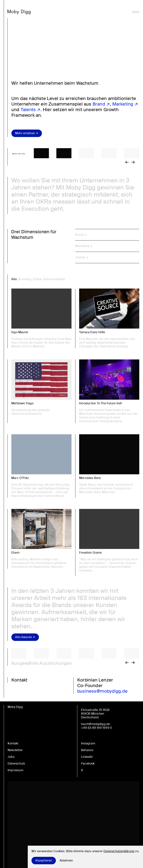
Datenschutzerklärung (119, 851)
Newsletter (15, 750)
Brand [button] (80, 235)
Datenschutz (16, 763)
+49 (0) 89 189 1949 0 (97, 728)
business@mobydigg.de (102, 691)
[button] (44, 153)
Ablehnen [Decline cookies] (66, 860)
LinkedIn (87, 757)
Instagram (88, 743)
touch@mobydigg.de (95, 724)
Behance (87, 750)
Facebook (88, 763)
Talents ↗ (31, 110)
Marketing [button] (82, 246)
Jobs (11, 757)
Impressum (15, 770)
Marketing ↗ (125, 104)
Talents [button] (80, 257)
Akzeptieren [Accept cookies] (44, 860)
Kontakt (13, 743)
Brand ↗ (101, 104)
